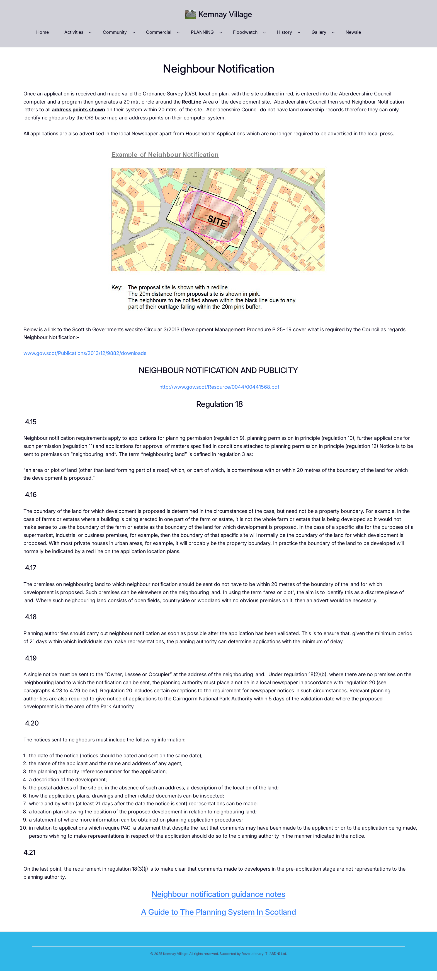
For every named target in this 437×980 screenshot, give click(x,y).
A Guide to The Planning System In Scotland (219, 912)
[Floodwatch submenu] (264, 32)
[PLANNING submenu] (221, 32)
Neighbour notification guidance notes (219, 894)
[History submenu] (299, 32)
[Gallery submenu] (333, 32)
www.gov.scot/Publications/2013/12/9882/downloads (85, 353)
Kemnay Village (225, 14)
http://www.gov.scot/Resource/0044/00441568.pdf (219, 387)
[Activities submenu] (90, 32)
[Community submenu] (134, 32)
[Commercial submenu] (178, 32)
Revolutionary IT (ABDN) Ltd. (264, 954)
